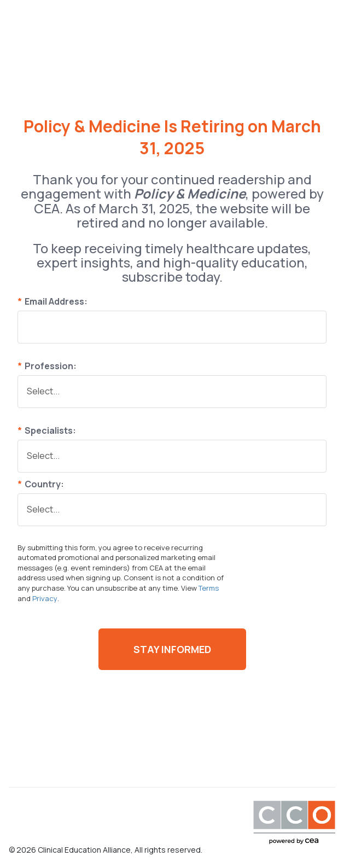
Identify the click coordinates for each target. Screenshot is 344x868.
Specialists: (47, 430)
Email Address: (53, 301)
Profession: (47, 366)
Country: (41, 484)
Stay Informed (172, 649)
